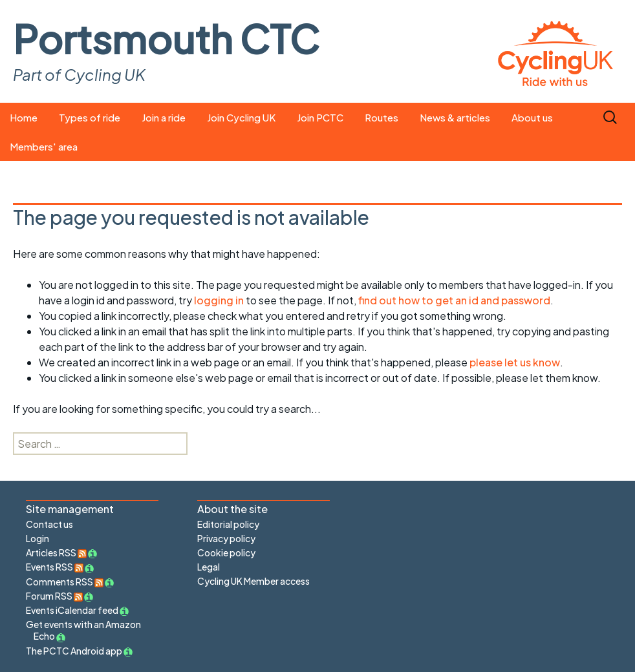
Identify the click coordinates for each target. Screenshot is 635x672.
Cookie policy (226, 552)
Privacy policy (226, 538)
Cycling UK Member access (253, 581)
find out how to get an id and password (454, 300)
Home (24, 117)
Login (38, 538)
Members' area (44, 146)
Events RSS (55, 567)
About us (532, 117)
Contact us (49, 524)
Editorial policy (228, 524)
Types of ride (90, 117)
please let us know (515, 362)
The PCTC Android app (74, 651)
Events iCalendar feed (72, 610)
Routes (382, 117)
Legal (209, 567)
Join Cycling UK (241, 117)
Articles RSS (56, 552)
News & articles (455, 117)
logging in (219, 300)
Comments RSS (65, 582)
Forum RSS (54, 596)
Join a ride (164, 117)
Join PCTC (320, 117)
